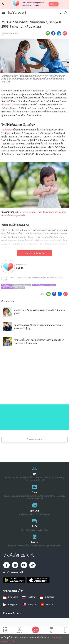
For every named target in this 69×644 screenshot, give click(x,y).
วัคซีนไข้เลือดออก (13, 105)
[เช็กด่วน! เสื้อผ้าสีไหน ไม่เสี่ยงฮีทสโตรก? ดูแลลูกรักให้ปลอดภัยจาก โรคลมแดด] (34, 342)
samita (20, 268)
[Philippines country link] (11, 605)
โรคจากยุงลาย (7, 288)
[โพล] (34, 492)
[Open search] (60, 13)
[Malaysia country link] (30, 605)
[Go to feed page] (17, 13)
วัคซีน (12, 277)
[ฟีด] (34, 473)
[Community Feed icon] (51, 630)
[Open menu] (4, 13)
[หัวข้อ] (34, 524)
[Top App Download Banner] (34, 4)
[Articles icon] (20, 630)
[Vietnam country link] (47, 605)
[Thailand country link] (29, 597)
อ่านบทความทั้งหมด (34, 253)
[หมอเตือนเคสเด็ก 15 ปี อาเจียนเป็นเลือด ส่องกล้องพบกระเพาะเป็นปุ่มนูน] (34, 327)
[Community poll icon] (65, 630)
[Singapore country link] (11, 597)
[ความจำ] (34, 509)
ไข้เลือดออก (7, 130)
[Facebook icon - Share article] (53, 33)
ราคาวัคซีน (51, 285)
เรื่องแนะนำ (8, 301)
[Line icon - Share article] (48, 33)
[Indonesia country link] (47, 597)
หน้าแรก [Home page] (4, 277)
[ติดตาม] (34, 540)
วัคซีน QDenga (19, 288)
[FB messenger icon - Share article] (59, 33)
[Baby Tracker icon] (36, 630)
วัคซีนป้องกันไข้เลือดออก (22, 285)
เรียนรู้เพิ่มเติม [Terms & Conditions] (56, 638)
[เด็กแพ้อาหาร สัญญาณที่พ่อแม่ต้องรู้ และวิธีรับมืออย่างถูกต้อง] (34, 312)
